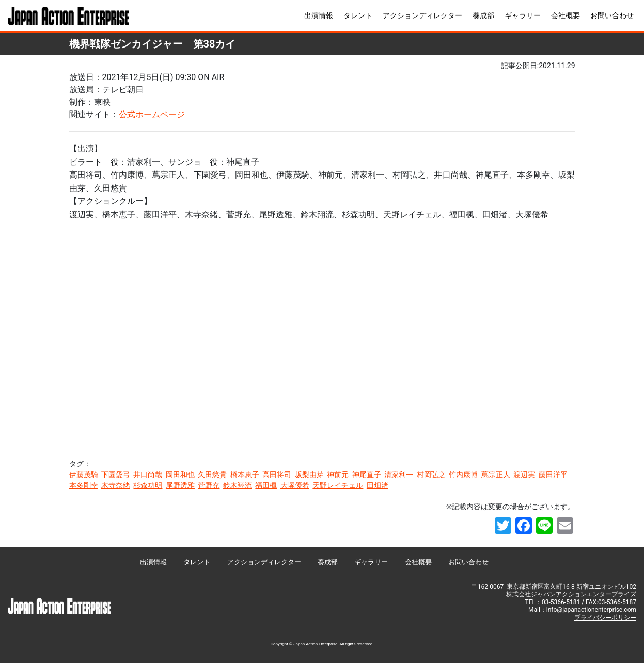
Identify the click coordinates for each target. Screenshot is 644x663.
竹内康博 (463, 475)
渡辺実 (524, 475)
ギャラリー (523, 15)
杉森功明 (148, 485)
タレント (358, 15)
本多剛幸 (84, 485)
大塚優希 (295, 485)
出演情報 (319, 15)
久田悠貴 (212, 475)
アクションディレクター (422, 15)
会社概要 (566, 15)
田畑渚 (378, 485)
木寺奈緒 (116, 485)
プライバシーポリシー (605, 618)
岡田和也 (180, 475)
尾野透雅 (180, 485)
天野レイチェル (338, 485)
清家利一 (399, 475)
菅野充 (209, 485)
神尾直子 (367, 475)
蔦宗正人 (496, 475)
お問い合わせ (612, 15)
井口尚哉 (148, 475)
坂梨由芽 (309, 475)
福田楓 (266, 485)
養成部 (483, 15)
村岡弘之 (431, 475)
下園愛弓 (116, 475)
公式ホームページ (152, 114)
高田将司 (277, 475)
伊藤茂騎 (84, 475)
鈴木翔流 (238, 485)
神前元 (338, 475)
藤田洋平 (553, 475)
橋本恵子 (245, 475)
